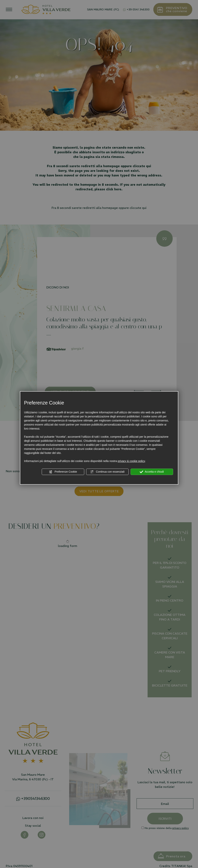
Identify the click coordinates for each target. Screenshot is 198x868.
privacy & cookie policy (131, 461)
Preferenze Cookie (63, 472)
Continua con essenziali (107, 472)
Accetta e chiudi (152, 472)
